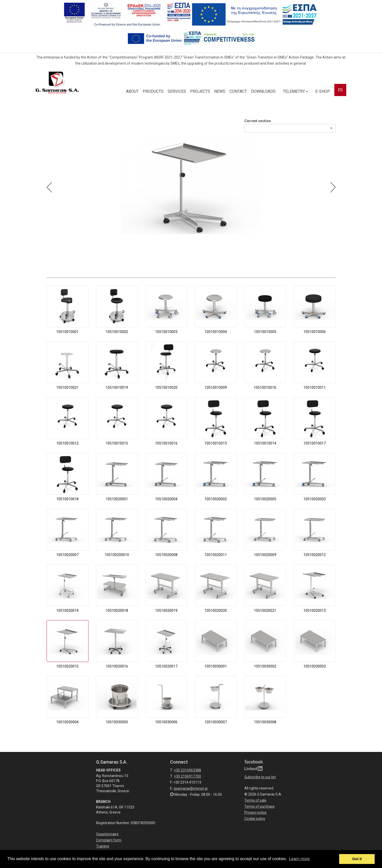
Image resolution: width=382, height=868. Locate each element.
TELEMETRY (295, 91)
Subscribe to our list (260, 777)
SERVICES (177, 91)
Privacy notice (256, 812)
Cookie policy (255, 819)
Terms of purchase (260, 806)
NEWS (220, 91)
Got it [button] (357, 859)
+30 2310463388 (187, 770)
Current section (258, 121)
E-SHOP (323, 91)
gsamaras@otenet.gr (191, 788)
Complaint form (109, 840)
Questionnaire (107, 834)
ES (340, 90)
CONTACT (238, 91)
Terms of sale (255, 800)
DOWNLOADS (263, 91)
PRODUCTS (153, 91)
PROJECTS (200, 91)
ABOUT (132, 91)
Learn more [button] (299, 859)
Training (103, 846)
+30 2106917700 (187, 776)
